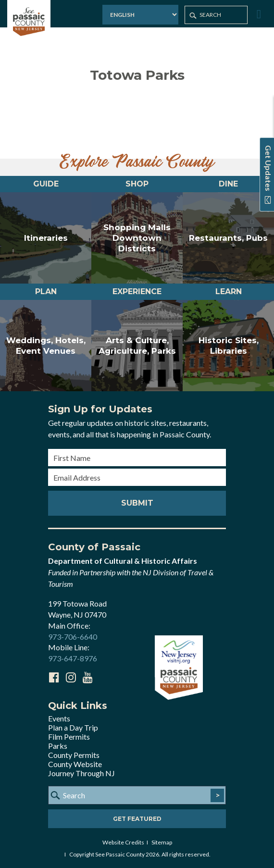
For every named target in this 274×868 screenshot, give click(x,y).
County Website (75, 764)
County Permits (74, 755)
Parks (58, 746)
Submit (137, 503)
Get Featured (137, 819)
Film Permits (69, 737)
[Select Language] (140, 15)
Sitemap (162, 842)
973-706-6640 (73, 637)
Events (59, 718)
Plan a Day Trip (73, 727)
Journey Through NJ (81, 773)
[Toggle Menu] (258, 14)
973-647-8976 (73, 658)
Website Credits (123, 842)
